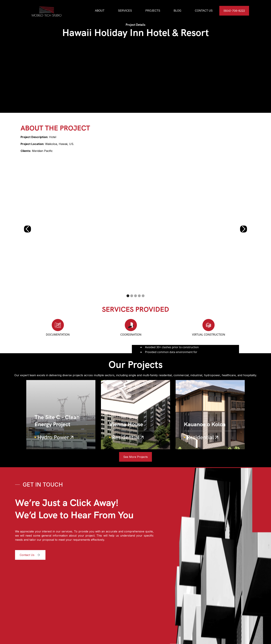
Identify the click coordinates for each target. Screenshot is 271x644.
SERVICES (125, 11)
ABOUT (100, 11)
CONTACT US (204, 11)
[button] (27, 229)
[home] (54, 11)
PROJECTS (153, 11)
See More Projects (135, 457)
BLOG (177, 11)
